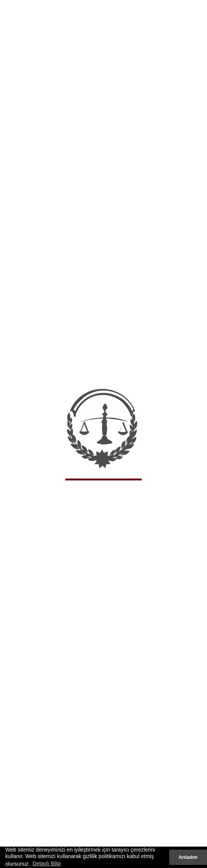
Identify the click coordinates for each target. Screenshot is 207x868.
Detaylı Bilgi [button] (47, 863)
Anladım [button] (188, 857)
